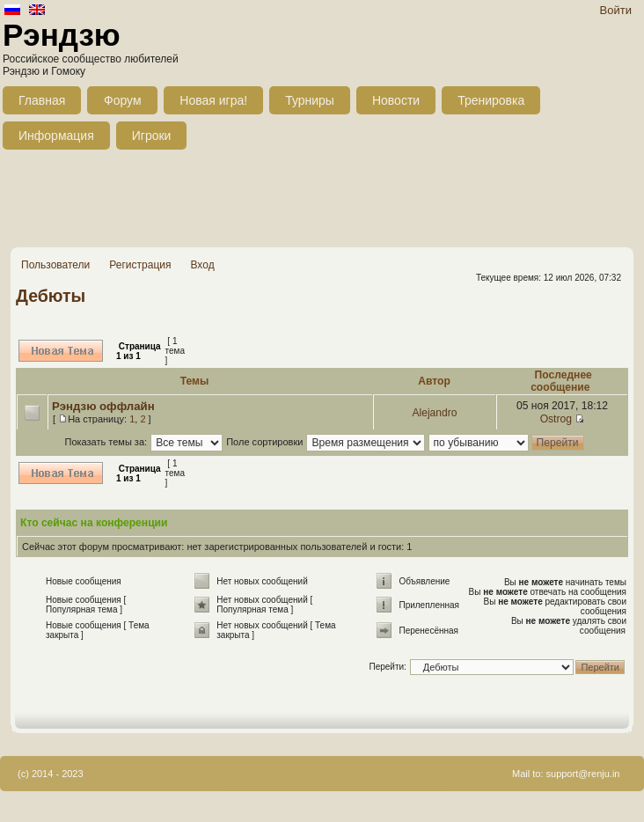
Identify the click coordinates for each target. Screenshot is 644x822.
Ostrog (556, 419)
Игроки (152, 136)
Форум (123, 100)
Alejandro (434, 413)
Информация (56, 136)
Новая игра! (213, 100)
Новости (396, 100)
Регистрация (140, 265)
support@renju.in (583, 774)
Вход (202, 265)
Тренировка (491, 100)
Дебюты (51, 296)
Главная (42, 100)
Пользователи (55, 265)
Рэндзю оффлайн (103, 406)
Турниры (310, 100)
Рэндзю (62, 35)
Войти (616, 10)
